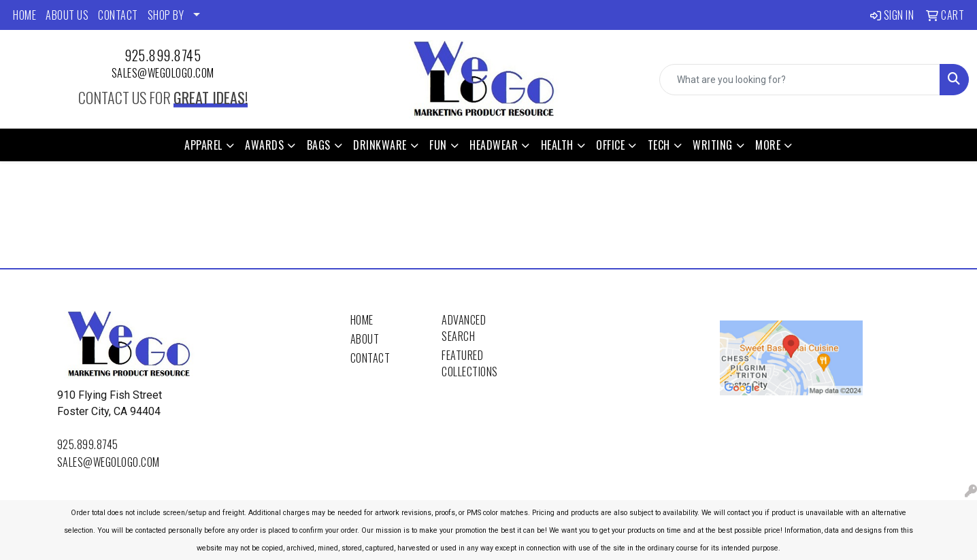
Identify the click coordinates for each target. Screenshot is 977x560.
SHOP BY (166, 15)
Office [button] (610, 145)
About (365, 339)
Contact (370, 358)
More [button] (768, 145)
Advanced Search (464, 328)
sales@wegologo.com (163, 73)
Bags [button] (319, 145)
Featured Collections (470, 363)
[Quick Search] (800, 80)
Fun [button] (438, 145)
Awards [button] (264, 145)
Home (362, 320)
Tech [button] (659, 145)
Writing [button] (713, 145)
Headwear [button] (494, 145)
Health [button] (557, 145)
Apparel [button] (203, 145)
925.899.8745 (163, 55)
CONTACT (118, 15)
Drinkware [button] (380, 145)
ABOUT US (67, 15)
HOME (24, 15)
